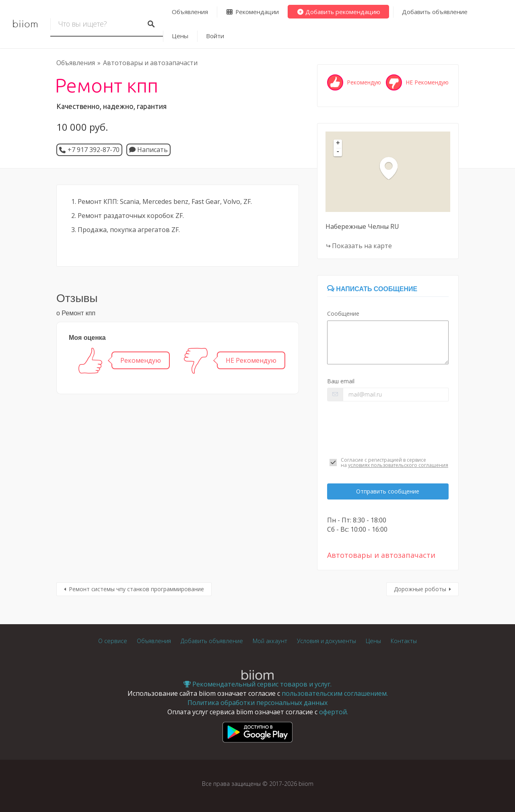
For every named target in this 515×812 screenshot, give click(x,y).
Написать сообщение (372, 289)
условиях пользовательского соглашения (398, 465)
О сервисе (113, 641)
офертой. (334, 712)
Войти (215, 36)
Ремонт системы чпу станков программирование (136, 589)
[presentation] (388, 429)
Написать (148, 150)
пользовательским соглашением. (335, 693)
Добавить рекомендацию (339, 12)
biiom (25, 24)
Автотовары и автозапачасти (150, 63)
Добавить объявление (435, 12)
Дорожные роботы (420, 589)
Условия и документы (327, 641)
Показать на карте (362, 246)
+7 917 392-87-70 (94, 150)
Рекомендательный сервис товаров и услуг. (257, 684)
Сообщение (343, 313)
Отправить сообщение (388, 491)
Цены (180, 36)
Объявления (190, 12)
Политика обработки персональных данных (257, 703)
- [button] (338, 152)
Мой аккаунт (270, 641)
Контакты (404, 641)
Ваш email (341, 381)
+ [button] (338, 144)
